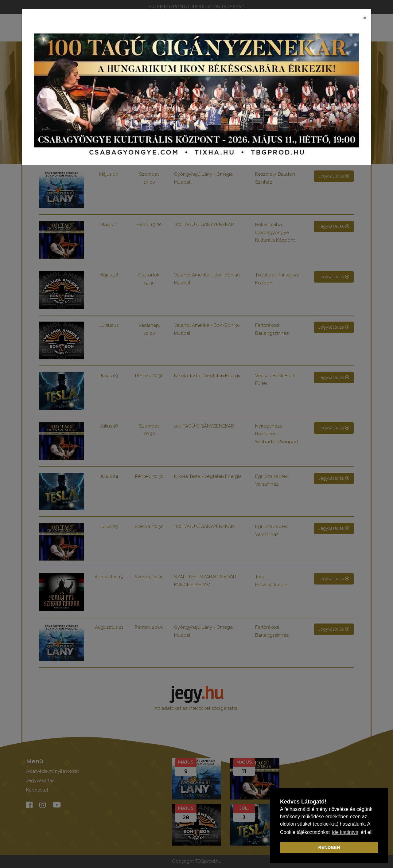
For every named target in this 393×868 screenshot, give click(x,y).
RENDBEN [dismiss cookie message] (329, 847)
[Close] (365, 18)
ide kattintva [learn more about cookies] (345, 832)
